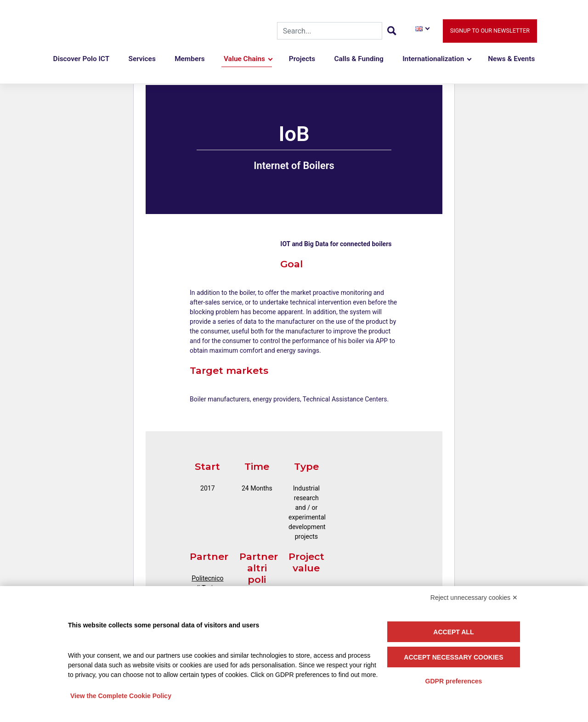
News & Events (511, 59)
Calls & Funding (359, 59)
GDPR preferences (454, 681)
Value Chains (244, 59)
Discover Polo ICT (82, 59)
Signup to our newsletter (490, 31)
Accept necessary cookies (453, 657)
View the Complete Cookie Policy (121, 696)
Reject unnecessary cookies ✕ (474, 598)
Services (142, 59)
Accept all (453, 632)
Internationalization (433, 59)
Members (190, 59)
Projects (302, 59)
